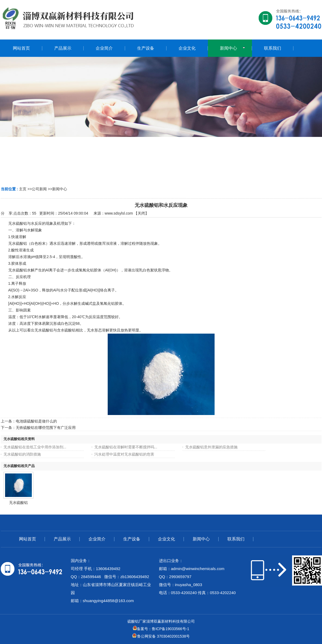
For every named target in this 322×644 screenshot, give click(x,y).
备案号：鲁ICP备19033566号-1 (161, 629)
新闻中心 (60, 189)
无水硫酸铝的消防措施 (22, 454)
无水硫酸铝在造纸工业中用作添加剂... (35, 447)
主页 (23, 189)
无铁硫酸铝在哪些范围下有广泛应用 (46, 428)
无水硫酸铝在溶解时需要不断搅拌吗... (126, 447)
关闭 (141, 213)
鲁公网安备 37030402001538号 (161, 636)
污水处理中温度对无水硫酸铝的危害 (124, 454)
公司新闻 (39, 189)
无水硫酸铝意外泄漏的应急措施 (211, 447)
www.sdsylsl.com (119, 213)
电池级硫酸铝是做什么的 (36, 421)
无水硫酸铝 (18, 503)
